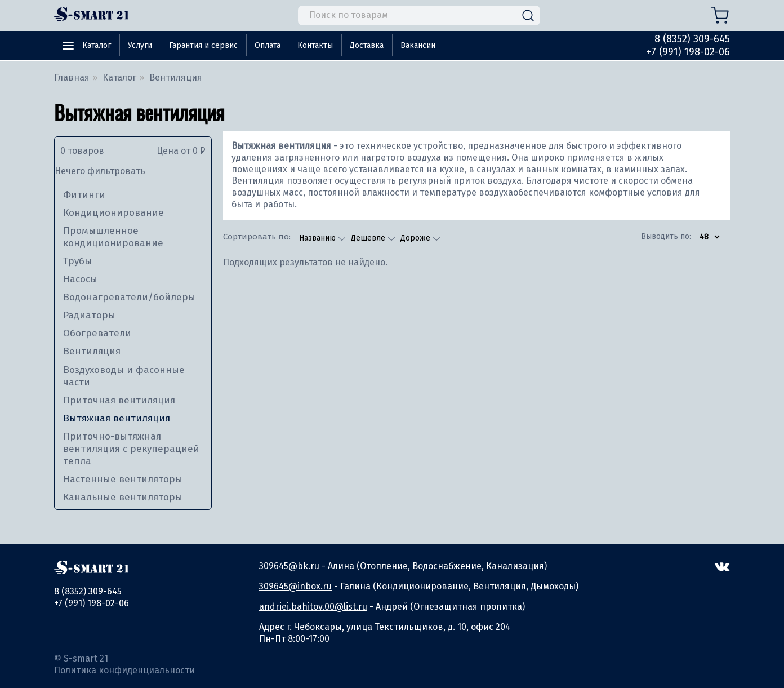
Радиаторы (89, 315)
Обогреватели (97, 333)
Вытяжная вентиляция (117, 418)
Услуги (140, 45)
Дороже (416, 238)
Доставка (367, 45)
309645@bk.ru (289, 566)
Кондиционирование (113, 213)
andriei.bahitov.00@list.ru (313, 607)
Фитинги (84, 195)
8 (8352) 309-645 (692, 39)
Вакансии (418, 45)
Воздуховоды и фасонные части (124, 376)
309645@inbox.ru (295, 586)
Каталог (97, 45)
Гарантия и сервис (203, 45)
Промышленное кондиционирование (113, 237)
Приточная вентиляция (119, 400)
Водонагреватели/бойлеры (129, 297)
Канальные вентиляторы (123, 497)
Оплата (268, 45)
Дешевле (369, 238)
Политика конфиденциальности (124, 670)
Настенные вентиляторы (123, 479)
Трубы (77, 261)
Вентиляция (92, 351)
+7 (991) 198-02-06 (688, 52)
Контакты (315, 45)
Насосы (80, 279)
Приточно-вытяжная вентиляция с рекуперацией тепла (131, 449)
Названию (318, 238)
